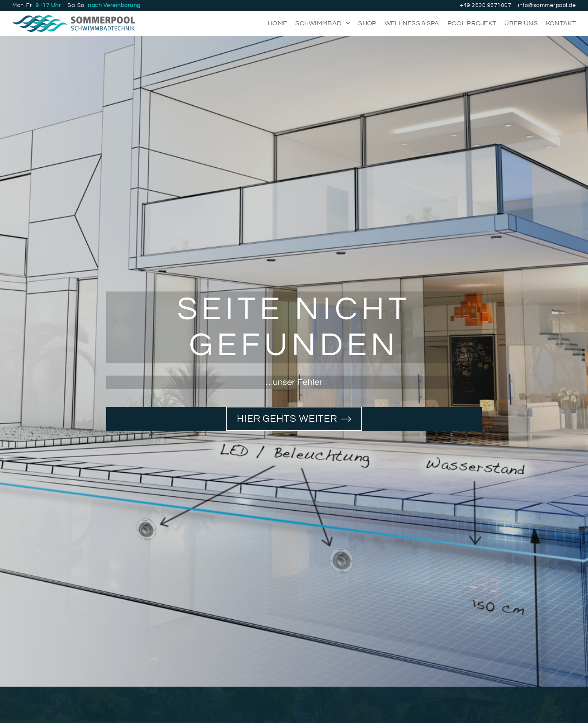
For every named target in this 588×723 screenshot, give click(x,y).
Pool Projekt (472, 23)
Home (277, 23)
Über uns (521, 23)
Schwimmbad (323, 23)
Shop (367, 23)
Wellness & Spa (412, 23)
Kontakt (561, 23)
